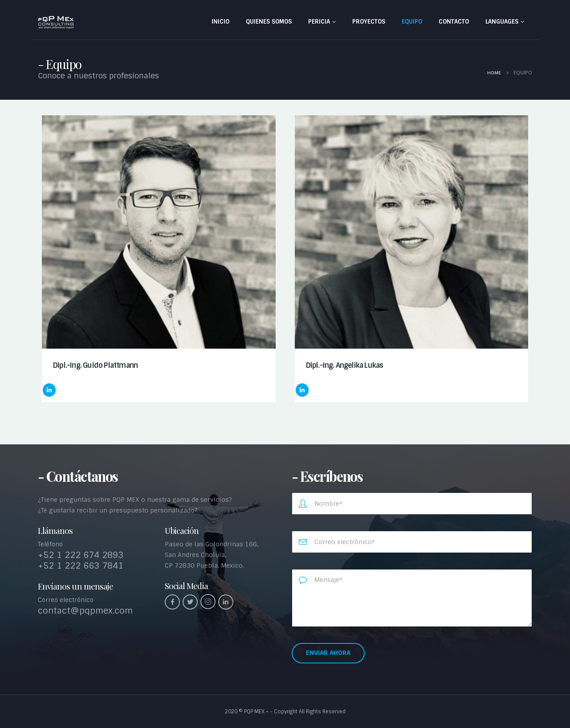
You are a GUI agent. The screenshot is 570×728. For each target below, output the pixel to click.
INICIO (220, 22)
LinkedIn (49, 390)
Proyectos (369, 22)
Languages (502, 22)
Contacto (454, 22)
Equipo (412, 22)
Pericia (319, 22)
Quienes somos (269, 22)
